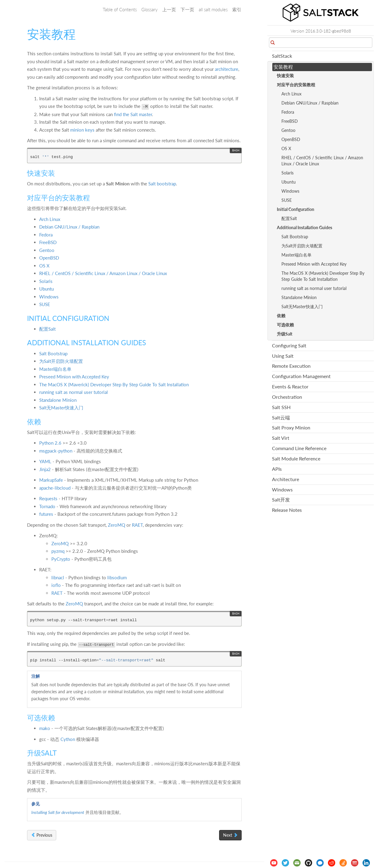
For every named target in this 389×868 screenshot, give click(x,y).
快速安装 (285, 76)
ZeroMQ (117, 525)
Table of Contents (120, 9)
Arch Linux (50, 219)
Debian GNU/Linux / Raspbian (69, 227)
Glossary (150, 9)
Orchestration (287, 397)
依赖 (281, 316)
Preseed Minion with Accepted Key (74, 377)
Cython (68, 739)
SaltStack (282, 56)
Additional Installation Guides (305, 227)
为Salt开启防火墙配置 (61, 361)
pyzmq (58, 551)
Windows (49, 297)
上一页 (169, 9)
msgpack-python (56, 451)
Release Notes (287, 510)
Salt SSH (281, 407)
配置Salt (47, 329)
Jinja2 (45, 469)
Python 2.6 (50, 443)
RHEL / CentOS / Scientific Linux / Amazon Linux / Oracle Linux (103, 273)
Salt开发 (281, 499)
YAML (45, 461)
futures (46, 514)
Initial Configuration (296, 209)
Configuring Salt (289, 345)
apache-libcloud (55, 488)
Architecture (286, 479)
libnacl (58, 577)
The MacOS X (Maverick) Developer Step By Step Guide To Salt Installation (114, 384)
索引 (237, 9)
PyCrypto (61, 559)
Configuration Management (301, 376)
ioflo (56, 585)
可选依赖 (285, 325)
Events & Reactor (290, 386)
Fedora (46, 235)
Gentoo (47, 250)
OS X (44, 266)
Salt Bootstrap (53, 353)
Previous (42, 835)
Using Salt (283, 356)
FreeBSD (48, 242)
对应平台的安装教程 (296, 85)
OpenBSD (49, 258)
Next (230, 835)
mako (45, 728)
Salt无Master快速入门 (61, 408)
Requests (48, 498)
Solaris (46, 281)
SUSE (45, 304)
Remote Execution (291, 366)
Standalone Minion (58, 400)
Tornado (47, 506)
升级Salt (285, 334)
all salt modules (213, 9)
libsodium (117, 577)
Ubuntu (46, 289)
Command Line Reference (299, 448)
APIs (277, 469)
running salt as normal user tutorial (74, 392)
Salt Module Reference (296, 458)
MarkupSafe (51, 480)
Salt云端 (281, 417)
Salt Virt (281, 438)
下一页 (187, 9)
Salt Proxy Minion (291, 427)
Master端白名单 (55, 369)
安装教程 (283, 67)
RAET (137, 525)
